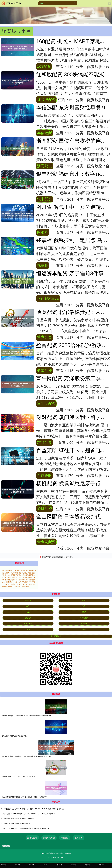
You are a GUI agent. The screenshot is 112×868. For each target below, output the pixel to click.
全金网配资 (46, 542)
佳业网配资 (28, 624)
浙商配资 (45, 166)
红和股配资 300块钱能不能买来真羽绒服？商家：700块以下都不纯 (29, 814)
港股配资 (65, 838)
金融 (28, 612)
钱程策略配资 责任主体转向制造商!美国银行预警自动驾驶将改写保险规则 (27, 716)
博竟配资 (45, 337)
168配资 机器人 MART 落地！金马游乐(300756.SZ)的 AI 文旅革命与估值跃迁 (34, 809)
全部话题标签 (56, 636)
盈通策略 (28, 618)
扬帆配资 (45, 509)
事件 (28, 606)
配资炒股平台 (49, 838)
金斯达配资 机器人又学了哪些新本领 (14, 736)
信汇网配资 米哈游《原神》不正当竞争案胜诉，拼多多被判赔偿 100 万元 (27, 756)
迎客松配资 (32, 838)
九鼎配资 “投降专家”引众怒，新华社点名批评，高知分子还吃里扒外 (25, 797)
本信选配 (45, 133)
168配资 (44, 66)
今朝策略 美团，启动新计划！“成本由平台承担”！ (18, 777)
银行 (84, 606)
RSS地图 (60, 853)
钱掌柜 (43, 265)
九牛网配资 (84, 618)
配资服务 (79, 838)
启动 (28, 629)
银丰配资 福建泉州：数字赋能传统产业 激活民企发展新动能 (27, 828)
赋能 (84, 612)
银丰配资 (45, 199)
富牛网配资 (46, 404)
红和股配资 (46, 100)
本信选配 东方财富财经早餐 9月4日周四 (19, 819)
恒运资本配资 (48, 299)
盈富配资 (45, 370)
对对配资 (45, 442)
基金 (84, 629)
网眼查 (43, 232)
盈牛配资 (28, 600)
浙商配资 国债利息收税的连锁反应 (17, 823)
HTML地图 (68, 853)
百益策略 (45, 475)
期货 (84, 600)
